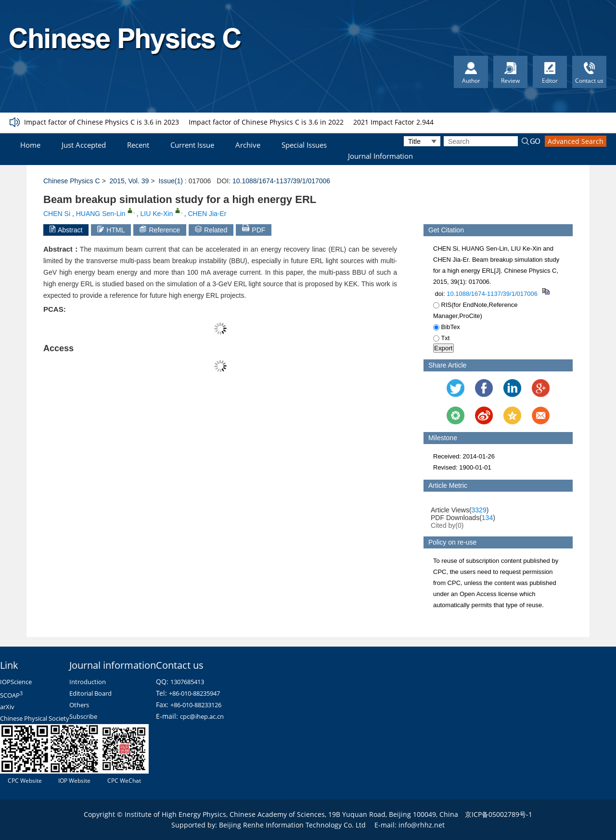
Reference (160, 230)
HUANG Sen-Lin (101, 214)
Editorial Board (90, 693)
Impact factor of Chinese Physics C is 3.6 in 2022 (266, 122)
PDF (254, 229)
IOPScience (16, 682)
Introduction (88, 682)
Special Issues (304, 145)
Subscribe (83, 716)
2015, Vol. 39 (129, 181)
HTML (111, 230)
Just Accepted (84, 145)
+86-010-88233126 (196, 705)
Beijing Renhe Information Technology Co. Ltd (292, 825)
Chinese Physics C (72, 181)
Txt (441, 338)
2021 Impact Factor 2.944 (393, 122)
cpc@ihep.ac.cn (202, 716)
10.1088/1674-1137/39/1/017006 (281, 181)
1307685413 (187, 682)
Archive (248, 145)
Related (211, 230)
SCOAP (11, 695)
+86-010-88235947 (194, 693)
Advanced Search (576, 141)
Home (30, 145)
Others (79, 705)
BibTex (447, 327)
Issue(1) (171, 181)
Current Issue (192, 145)
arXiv (7, 707)
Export (443, 348)
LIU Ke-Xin (157, 214)
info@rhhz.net (422, 825)
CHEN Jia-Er (207, 214)
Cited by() (447, 525)
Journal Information (380, 156)
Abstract (66, 230)
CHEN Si (57, 214)
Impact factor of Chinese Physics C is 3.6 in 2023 (102, 122)
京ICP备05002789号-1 (499, 814)
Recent (138, 145)
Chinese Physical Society (35, 718)
